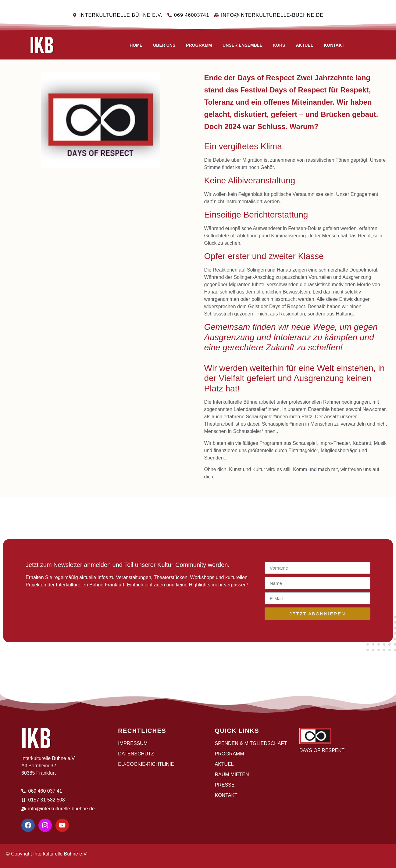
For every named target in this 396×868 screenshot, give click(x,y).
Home (136, 45)
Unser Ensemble (243, 45)
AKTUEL (304, 45)
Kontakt (334, 45)
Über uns (164, 45)
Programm (199, 45)
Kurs (279, 45)
